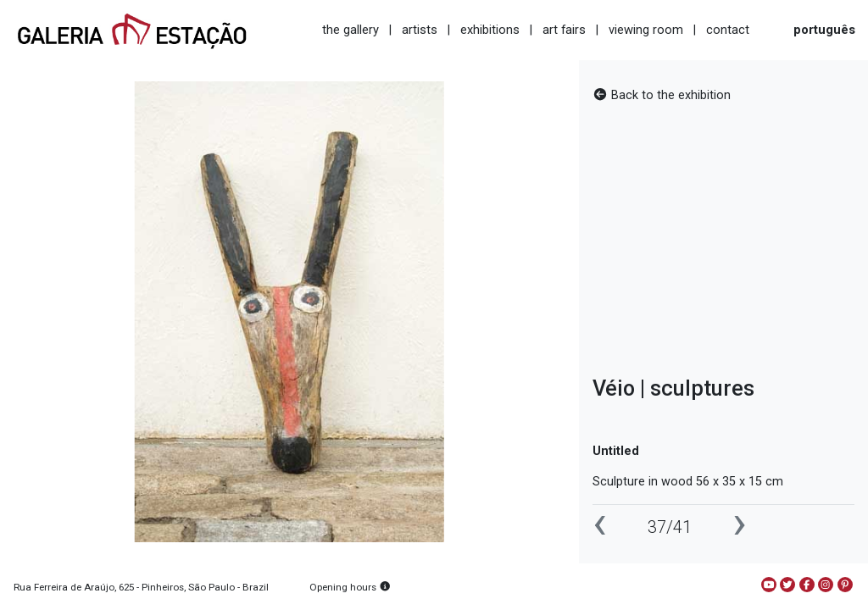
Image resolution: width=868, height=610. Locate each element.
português (824, 30)
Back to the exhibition (662, 95)
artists (420, 30)
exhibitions (490, 30)
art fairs (564, 30)
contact (728, 30)
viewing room (646, 30)
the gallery (351, 30)
